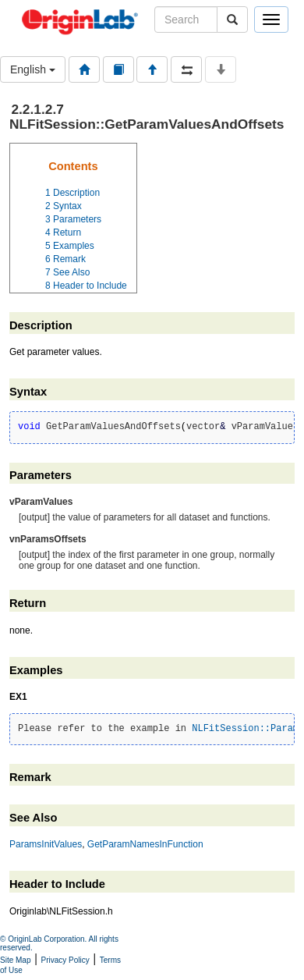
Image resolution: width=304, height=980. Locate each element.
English (33, 69)
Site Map (15, 960)
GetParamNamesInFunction (145, 844)
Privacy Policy (65, 960)
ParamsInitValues (46, 844)
